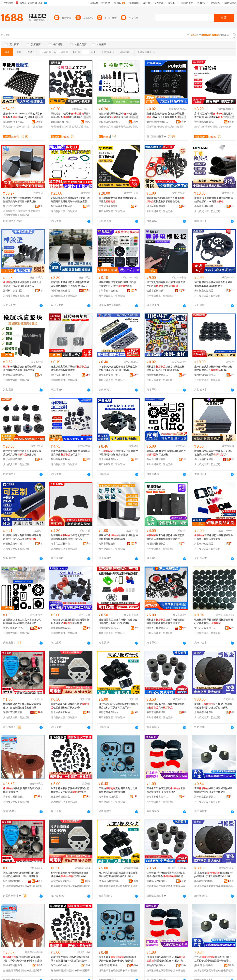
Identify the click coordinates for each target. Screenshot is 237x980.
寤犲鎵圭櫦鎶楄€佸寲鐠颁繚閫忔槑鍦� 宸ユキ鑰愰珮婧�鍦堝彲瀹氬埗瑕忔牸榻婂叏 (166, 116)
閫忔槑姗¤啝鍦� (156, 127)
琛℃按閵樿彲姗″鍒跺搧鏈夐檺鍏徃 (62, 965)
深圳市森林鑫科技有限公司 (110, 291)
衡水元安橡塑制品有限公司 (14, 206)
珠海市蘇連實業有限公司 (157, 797)
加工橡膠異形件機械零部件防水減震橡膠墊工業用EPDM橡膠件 (213, 284)
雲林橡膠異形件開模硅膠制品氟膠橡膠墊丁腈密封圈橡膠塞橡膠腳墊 (22, 706)
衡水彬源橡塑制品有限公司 (205, 375)
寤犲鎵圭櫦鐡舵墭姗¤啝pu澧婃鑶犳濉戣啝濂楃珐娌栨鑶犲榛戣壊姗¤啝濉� (214, 875)
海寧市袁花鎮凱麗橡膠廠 (110, 797)
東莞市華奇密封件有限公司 (14, 628)
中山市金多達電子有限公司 (205, 628)
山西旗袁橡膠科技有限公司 (205, 206)
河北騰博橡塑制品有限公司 (157, 544)
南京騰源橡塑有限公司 (110, 206)
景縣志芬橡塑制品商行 (110, 712)
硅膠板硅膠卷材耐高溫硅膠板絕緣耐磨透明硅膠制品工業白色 (22, 537)
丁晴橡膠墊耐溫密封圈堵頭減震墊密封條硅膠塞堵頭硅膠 (70, 621)
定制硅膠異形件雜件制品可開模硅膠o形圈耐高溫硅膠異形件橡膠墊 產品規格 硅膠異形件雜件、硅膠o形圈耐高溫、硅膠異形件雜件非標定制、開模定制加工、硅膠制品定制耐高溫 (71, 200)
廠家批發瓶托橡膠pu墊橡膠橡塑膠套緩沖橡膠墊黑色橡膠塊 (213, 706)
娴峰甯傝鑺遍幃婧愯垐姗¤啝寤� (205, 965)
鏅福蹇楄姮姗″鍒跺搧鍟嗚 (110, 881)
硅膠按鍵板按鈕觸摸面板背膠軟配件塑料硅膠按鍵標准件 (70, 706)
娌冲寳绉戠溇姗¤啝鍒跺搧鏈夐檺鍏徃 (205, 122)
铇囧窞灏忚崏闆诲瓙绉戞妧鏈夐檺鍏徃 (110, 122)
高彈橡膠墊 (22, 211)
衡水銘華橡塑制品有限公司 (62, 797)
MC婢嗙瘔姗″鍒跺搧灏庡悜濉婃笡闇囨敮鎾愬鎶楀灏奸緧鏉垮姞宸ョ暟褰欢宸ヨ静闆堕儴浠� (118, 875)
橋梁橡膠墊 (34, 211)
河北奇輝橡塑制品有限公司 (205, 544)
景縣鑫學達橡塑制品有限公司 (205, 712)
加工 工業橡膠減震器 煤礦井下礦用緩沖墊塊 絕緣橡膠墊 (118, 453)
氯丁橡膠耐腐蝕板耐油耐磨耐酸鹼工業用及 (118, 200)
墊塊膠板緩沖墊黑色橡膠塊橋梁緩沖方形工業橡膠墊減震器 (22, 284)
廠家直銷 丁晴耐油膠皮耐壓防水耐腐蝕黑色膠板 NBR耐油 (214, 200)
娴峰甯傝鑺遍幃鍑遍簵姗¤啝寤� (110, 965)
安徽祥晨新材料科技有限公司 (14, 544)
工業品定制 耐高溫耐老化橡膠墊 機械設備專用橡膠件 (118, 790)
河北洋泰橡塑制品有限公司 (110, 459)
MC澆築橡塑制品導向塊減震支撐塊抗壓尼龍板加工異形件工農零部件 (118, 706)
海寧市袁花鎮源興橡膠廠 (205, 797)
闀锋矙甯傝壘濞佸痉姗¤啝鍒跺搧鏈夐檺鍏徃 (14, 965)
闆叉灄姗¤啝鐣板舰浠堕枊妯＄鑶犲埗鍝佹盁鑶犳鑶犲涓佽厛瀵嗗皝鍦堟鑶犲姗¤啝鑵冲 (22, 875)
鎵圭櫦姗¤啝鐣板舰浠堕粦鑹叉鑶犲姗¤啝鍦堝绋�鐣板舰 (166, 875)
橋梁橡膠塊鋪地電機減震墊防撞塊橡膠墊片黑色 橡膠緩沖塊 (22, 368)
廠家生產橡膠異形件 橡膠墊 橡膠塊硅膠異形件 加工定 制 (71, 453)
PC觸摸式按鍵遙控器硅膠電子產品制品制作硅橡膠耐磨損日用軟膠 (118, 368)
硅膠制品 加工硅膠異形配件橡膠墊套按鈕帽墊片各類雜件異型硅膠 (118, 621)
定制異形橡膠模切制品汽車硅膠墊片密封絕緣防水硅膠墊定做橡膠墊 (22, 621)
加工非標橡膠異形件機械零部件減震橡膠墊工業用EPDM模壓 (70, 790)
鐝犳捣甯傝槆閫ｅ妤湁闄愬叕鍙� (157, 965)
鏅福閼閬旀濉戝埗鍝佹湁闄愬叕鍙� (205, 881)
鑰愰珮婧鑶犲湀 (174, 127)
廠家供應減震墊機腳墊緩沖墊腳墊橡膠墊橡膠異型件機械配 (213, 368)
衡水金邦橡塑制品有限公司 (14, 459)
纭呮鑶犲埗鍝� (60, 127)
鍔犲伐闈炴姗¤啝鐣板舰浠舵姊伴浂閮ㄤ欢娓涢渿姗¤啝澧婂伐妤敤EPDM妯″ (71, 959)
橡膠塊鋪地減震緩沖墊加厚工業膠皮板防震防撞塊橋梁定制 (213, 453)
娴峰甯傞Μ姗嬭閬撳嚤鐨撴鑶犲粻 (157, 881)
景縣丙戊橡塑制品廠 (62, 206)
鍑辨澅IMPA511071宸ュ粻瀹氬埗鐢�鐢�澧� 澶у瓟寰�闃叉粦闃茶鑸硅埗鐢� (23, 116)
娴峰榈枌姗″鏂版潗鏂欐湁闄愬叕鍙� (62, 122)
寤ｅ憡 (39, 117)
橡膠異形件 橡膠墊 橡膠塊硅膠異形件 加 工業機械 (166, 453)
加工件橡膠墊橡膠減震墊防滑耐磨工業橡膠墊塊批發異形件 (166, 537)
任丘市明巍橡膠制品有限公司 (157, 291)
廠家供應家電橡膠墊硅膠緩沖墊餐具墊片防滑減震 (70, 368)
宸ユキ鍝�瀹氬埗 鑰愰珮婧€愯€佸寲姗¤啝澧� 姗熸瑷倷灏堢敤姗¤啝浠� (118, 959)
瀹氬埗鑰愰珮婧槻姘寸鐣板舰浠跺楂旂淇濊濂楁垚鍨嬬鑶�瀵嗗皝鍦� (118, 116)
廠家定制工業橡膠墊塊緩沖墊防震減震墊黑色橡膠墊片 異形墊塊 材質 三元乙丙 (70, 284)
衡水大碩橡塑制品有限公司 (62, 628)
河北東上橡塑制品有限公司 (157, 628)
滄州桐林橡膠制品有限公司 (14, 291)
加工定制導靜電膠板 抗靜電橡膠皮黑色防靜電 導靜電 (166, 284)
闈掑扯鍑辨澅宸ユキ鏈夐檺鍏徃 (14, 122)
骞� (39, 122)
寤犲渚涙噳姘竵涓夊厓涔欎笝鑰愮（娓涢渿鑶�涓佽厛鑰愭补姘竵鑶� (214, 116)
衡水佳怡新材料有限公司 (157, 459)
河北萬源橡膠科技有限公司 (157, 206)
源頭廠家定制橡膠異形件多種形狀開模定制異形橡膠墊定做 (166, 200)
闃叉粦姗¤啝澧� (12, 127)
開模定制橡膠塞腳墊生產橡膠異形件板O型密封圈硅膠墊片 (166, 368)
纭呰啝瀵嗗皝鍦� (123, 127)
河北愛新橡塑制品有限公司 (14, 375)
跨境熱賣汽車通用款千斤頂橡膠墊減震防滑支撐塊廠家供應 (22, 453)
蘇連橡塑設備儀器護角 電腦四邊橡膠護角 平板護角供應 (166, 790)
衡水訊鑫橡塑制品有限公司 (205, 291)
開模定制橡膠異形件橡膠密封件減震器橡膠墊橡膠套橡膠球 (166, 621)
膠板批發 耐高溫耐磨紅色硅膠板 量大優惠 (22, 790)
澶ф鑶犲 (27, 127)
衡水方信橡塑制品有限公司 (62, 712)
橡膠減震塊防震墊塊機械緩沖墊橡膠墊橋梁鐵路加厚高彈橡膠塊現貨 (22, 200)
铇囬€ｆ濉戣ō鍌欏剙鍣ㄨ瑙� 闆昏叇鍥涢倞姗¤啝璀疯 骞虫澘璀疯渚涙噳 (166, 959)
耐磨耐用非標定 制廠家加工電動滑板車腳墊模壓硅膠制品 (70, 537)
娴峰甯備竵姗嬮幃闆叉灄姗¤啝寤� (14, 881)
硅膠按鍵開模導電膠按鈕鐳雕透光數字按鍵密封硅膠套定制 (118, 284)
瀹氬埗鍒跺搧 (76, 127)
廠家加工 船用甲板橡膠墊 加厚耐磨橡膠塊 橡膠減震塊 (118, 537)
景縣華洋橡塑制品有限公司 (62, 459)
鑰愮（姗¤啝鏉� (222, 127)
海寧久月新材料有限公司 (62, 544)
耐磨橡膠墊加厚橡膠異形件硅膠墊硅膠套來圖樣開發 (214, 537)
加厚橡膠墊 (9, 211)
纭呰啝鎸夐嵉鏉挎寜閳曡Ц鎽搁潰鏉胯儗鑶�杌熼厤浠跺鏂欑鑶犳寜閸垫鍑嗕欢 (70, 875)
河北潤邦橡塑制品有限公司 (110, 628)
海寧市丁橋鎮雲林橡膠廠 (14, 712)
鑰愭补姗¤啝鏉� (203, 127)
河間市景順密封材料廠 (110, 544)
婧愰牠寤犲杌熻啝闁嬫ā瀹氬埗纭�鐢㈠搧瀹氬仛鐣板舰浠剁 (71, 116)
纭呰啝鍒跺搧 (106, 127)
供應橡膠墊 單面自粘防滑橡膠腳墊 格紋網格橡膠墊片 (214, 621)
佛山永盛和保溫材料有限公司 (205, 459)
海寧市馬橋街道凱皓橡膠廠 (157, 712)
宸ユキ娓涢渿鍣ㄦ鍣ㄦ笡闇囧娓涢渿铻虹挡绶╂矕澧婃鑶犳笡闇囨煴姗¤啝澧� (213, 959)
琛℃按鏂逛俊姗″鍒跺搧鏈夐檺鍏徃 (62, 881)
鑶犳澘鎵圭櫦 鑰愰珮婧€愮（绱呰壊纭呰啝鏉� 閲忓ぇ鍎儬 (23, 959)
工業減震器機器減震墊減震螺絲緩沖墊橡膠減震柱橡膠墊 (213, 790)
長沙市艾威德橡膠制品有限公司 (14, 797)
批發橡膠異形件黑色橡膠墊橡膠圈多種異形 (166, 706)
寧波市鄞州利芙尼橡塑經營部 (62, 375)
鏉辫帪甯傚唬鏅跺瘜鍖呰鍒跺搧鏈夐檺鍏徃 (157, 122)
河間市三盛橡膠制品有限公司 (62, 291)
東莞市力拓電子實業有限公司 (110, 375)
